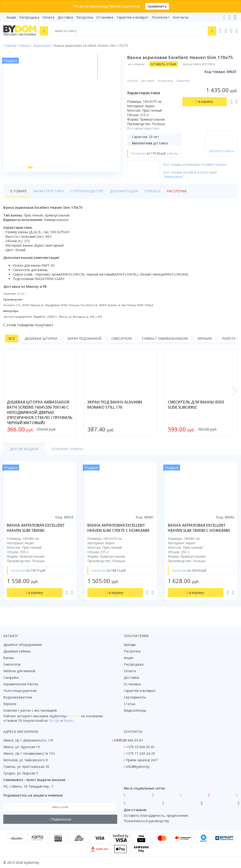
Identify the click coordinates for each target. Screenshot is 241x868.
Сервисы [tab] (152, 191)
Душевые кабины (17, 651)
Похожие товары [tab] (67, 449)
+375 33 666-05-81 (140, 747)
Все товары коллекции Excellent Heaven (195, 164)
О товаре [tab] (18, 191)
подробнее (131, 6)
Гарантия (183, 81)
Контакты (181, 17)
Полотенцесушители (20, 691)
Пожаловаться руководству (146, 821)
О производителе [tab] (87, 191)
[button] (30, 167)
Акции (11, 17)
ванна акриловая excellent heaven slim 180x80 (36, 528)
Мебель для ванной (19, 671)
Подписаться (60, 819)
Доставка (65, 17)
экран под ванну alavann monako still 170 (115, 405)
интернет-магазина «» (42, 716)
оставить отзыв (163, 64)
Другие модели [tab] (24, 449)
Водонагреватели (18, 697)
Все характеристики (143, 128)
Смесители (122, 338)
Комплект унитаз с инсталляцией (30, 710)
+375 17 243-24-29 (140, 753)
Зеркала (205, 338)
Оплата (48, 17)
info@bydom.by (138, 767)
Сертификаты (135, 697)
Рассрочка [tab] (177, 191)
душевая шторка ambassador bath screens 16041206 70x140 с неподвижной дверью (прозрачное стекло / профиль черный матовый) (40, 412)
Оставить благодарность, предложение (156, 815)
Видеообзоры (135, 710)
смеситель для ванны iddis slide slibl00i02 (196, 405)
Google (54, 720)
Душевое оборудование (23, 645)
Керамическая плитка (21, 684)
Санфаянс (11, 677)
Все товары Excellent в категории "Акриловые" (190, 174)
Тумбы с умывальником (165, 338)
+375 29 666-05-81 (129, 740)
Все (12, 338)
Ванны (8, 658)
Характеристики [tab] (48, 191)
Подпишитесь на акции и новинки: (33, 795)
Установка (105, 17)
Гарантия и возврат (133, 17)
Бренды (130, 645)
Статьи (130, 704)
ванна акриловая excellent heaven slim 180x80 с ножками (199, 528)
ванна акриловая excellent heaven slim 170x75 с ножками (118, 528)
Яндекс (69, 720)
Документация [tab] (124, 191)
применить (157, 6)
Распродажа (29, 17)
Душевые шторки (41, 338)
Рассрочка (85, 17)
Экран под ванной (84, 338)
